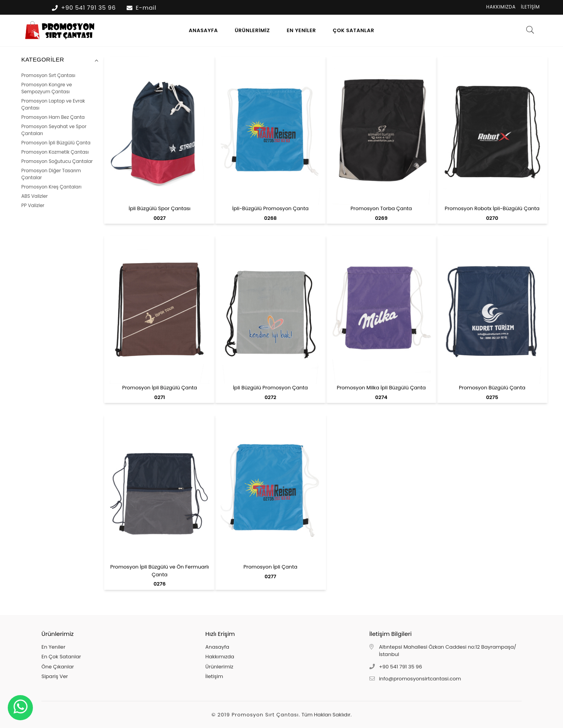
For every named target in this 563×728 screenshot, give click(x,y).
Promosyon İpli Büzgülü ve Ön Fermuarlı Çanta (160, 571)
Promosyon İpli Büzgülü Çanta (56, 143)
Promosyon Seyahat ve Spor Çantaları (54, 130)
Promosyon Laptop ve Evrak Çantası (53, 104)
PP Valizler (33, 205)
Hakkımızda (501, 7)
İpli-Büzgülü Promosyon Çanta (270, 208)
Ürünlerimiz (252, 30)
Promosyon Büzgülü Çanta (492, 388)
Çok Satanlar (354, 30)
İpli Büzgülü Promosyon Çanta (270, 388)
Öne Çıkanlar (58, 667)
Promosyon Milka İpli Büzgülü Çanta (381, 388)
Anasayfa (203, 30)
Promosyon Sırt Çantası (48, 75)
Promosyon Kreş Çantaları (51, 187)
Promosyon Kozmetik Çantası (55, 152)
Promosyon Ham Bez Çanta (53, 117)
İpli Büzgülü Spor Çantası (160, 208)
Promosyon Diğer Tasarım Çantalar (51, 174)
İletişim (530, 7)
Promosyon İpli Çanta (270, 567)
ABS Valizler (34, 196)
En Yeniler (301, 30)
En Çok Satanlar (61, 657)
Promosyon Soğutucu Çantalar (57, 161)
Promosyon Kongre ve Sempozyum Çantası (47, 88)
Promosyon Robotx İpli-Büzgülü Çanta (492, 208)
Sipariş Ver (55, 676)
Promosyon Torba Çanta (381, 208)
